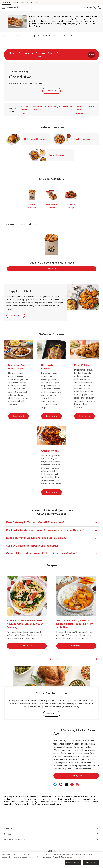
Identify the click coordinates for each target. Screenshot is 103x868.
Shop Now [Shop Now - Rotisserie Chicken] (54, 416)
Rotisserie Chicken (35, 139)
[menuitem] (16, 55)
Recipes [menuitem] (48, 107)
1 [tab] (50, 659)
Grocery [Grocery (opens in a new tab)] (7, 2)
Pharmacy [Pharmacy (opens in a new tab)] (24, 2)
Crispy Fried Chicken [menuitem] (80, 110)
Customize (41, 857)
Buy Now (54, 714)
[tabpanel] (52, 251)
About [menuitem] (91, 107)
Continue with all (73, 862)
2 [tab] (53, 659)
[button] (90, 8)
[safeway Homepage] (12, 8)
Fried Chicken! (58, 155)
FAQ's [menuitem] (57, 107)
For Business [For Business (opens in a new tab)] (35, 2)
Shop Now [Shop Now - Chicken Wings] (54, 492)
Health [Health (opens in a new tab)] (15, 2)
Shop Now (51, 91)
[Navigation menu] (4, 8)
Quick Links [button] (51, 829)
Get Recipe (34, 646)
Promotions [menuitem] (68, 107)
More (91, 55)
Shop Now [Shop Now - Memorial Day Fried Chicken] (21, 416)
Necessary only (91, 862)
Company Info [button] (51, 834)
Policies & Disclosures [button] (51, 839)
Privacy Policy (58, 857)
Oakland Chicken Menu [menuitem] (24, 110)
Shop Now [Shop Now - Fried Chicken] (87, 416)
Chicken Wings (83, 139)
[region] (51, 860)
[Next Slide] (101, 659)
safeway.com (85, 776)
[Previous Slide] (2, 659)
